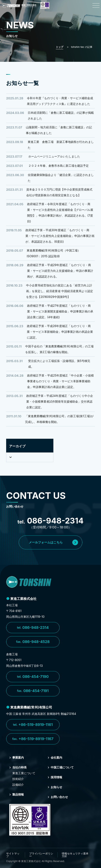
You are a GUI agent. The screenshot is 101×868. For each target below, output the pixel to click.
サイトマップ (13, 855)
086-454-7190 (33, 677)
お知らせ (55, 787)
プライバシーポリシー (41, 855)
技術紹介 (18, 779)
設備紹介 (18, 785)
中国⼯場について (61, 767)
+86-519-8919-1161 (33, 725)
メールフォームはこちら (53, 542)
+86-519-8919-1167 (33, 739)
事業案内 (17, 757)
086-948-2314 (33, 628)
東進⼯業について (24, 773)
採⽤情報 (55, 777)
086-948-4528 (33, 642)
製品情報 (17, 794)
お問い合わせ (58, 797)
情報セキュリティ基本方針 (75, 855)
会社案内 (55, 757)
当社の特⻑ (18, 767)
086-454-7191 (33, 691)
